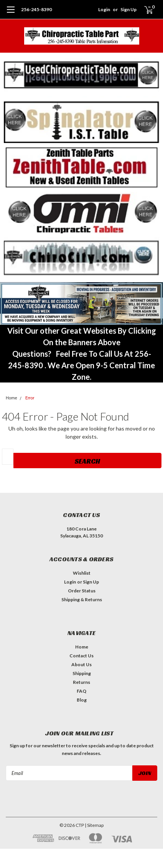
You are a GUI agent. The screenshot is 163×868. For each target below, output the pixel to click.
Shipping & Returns (82, 599)
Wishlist (82, 573)
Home (12, 398)
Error (30, 398)
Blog (82, 700)
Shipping (82, 673)
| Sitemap (94, 825)
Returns (81, 682)
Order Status (82, 591)
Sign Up (128, 9)
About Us (81, 664)
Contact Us (81, 656)
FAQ (81, 691)
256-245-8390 (36, 9)
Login (104, 9)
